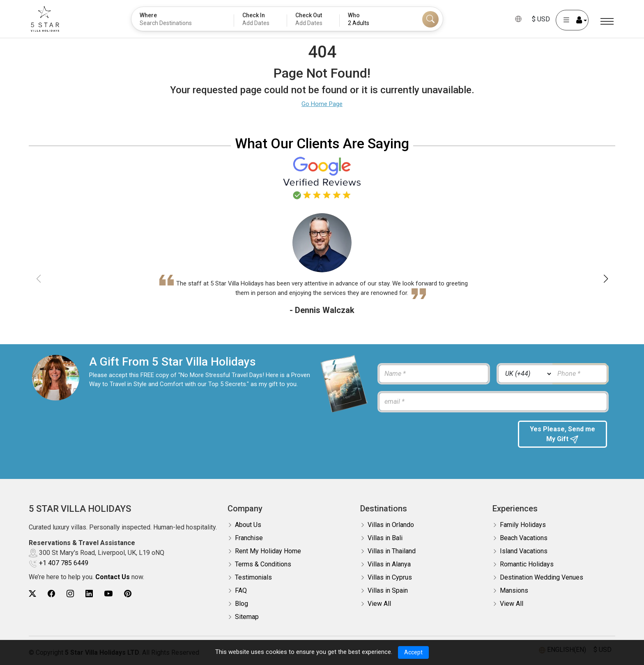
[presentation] (442, 437)
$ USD (541, 19)
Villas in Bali (385, 538)
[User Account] (572, 20)
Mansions (514, 590)
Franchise (249, 538)
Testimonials (253, 577)
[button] (606, 279)
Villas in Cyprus (390, 577)
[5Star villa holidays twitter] (32, 594)
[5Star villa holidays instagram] (70, 594)
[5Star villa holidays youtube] (108, 594)
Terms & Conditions (263, 564)
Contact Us (113, 577)
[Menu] (607, 22)
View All (379, 604)
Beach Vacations (524, 538)
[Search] (430, 19)
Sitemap (247, 617)
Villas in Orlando (391, 525)
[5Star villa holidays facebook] (51, 594)
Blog (241, 604)
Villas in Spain (388, 590)
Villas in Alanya (389, 564)
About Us (248, 525)
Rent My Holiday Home (268, 551)
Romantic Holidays (527, 564)
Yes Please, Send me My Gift (562, 434)
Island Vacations (524, 551)
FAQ (241, 590)
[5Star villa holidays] (45, 19)
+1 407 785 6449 (64, 563)
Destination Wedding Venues (542, 577)
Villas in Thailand (392, 551)
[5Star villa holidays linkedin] (89, 594)
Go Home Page (322, 104)
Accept (413, 652)
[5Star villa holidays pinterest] (128, 594)
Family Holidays (523, 525)
